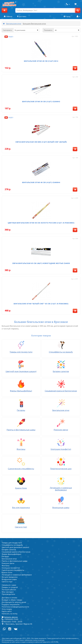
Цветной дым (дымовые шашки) (15, 547)
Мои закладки (8, 592)
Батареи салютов (9, 550)
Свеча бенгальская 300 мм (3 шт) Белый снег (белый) (41, 142)
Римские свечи (8, 563)
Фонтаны (6, 566)
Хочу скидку (7, 609)
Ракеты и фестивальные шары (15, 561)
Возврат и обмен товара (12, 600)
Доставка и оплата (9, 598)
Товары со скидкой (10, 587)
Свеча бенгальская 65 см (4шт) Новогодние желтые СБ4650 (41, 263)
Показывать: (48, 30)
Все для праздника (10, 577)
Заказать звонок (11, 617)
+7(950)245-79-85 (10, 619)
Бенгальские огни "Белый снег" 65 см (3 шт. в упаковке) (41, 304)
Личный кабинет (9, 590)
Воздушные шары (9, 579)
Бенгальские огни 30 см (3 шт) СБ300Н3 (41, 101)
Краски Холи (7, 572)
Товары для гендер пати (12, 543)
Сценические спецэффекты (13, 570)
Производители (8, 594)
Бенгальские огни (14, 24)
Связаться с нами (9, 585)
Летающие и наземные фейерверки (17, 575)
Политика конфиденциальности (15, 607)
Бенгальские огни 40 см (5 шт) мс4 (41, 61)
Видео (9, 37)
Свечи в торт (7, 582)
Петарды (5, 556)
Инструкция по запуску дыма (14, 602)
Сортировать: (8, 30)
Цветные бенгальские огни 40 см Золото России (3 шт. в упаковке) (41, 223)
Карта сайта (7, 611)
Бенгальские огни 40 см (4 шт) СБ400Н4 (41, 182)
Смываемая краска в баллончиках (16, 552)
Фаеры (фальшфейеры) (11, 554)
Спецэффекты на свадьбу (12, 545)
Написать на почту (10, 614)
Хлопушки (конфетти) (11, 568)
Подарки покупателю (11, 604)
